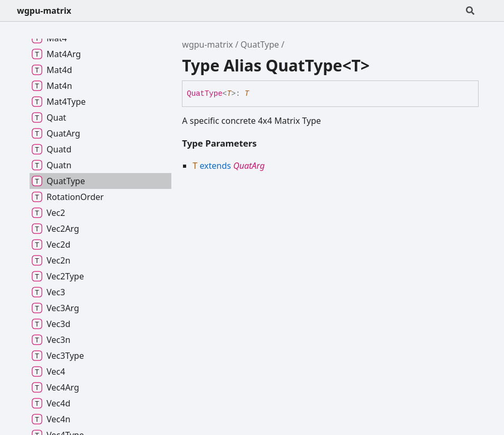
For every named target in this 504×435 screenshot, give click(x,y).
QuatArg (249, 166)
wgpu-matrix (44, 11)
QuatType (260, 44)
